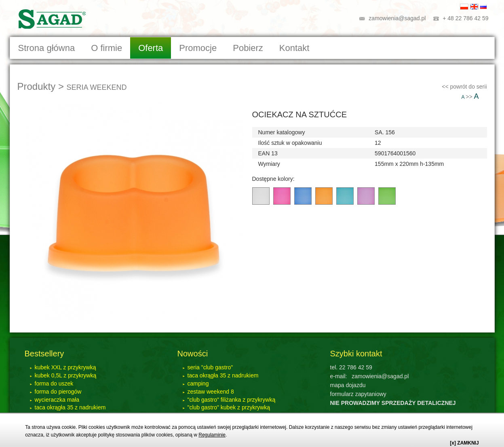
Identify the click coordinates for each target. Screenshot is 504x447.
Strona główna (47, 48)
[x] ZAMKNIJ (464, 443)
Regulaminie (212, 435)
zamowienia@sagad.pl (397, 18)
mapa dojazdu (348, 385)
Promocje (198, 48)
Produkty (37, 86)
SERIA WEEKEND (97, 87)
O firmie (106, 48)
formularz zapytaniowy (358, 394)
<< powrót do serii (464, 87)
